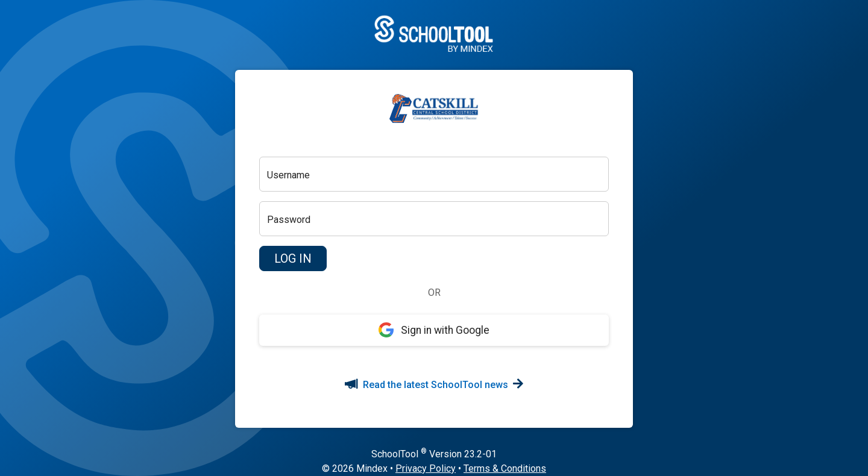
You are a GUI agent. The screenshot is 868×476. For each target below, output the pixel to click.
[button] (293, 258)
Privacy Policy (426, 468)
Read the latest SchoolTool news (434, 385)
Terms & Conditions (505, 468)
